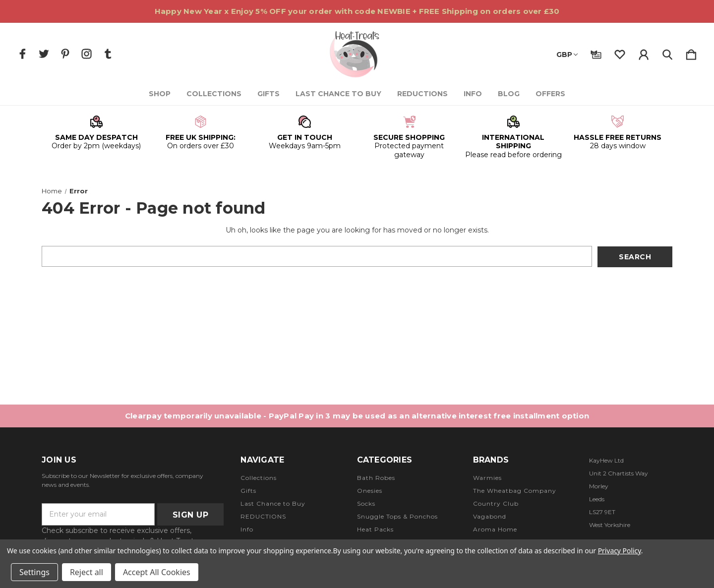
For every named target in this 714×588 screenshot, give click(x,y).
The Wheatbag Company (515, 491)
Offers (550, 94)
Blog (509, 94)
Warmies (487, 478)
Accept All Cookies (157, 572)
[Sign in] (644, 53)
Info (473, 94)
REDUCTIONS (422, 94)
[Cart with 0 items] (691, 53)
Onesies (370, 491)
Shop (160, 94)
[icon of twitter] (44, 54)
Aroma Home (495, 529)
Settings (34, 572)
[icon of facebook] (23, 54)
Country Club (496, 503)
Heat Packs (375, 529)
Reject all (87, 572)
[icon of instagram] (87, 54)
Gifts (268, 94)
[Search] (667, 53)
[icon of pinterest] (65, 54)
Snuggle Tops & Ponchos (397, 516)
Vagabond (490, 516)
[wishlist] (620, 53)
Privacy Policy (620, 551)
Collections (214, 94)
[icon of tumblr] (108, 54)
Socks (366, 503)
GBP (567, 55)
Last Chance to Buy (338, 94)
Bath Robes (376, 478)
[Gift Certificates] (596, 53)
